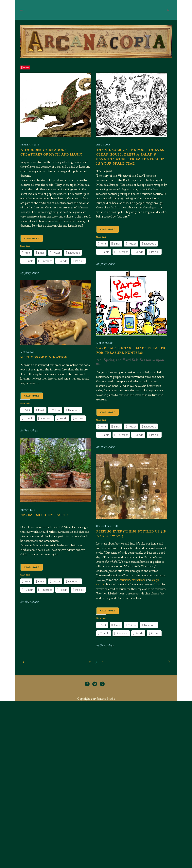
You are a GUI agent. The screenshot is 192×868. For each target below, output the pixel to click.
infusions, (125, 580)
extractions (139, 580)
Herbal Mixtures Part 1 (44, 515)
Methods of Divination (44, 358)
